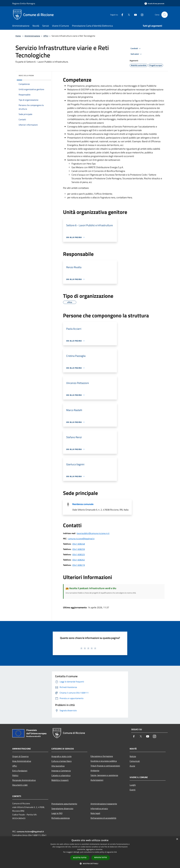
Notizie (133, 756)
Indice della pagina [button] (26, 75)
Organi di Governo (20, 756)
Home (18, 36)
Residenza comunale (83, 504)
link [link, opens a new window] (115, 852)
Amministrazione (32, 36)
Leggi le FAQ (57, 813)
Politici (15, 775)
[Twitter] (128, 15)
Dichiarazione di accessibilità (103, 818)
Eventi (133, 790)
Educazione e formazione (102, 756)
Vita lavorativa (58, 766)
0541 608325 (79, 554)
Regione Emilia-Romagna (24, 3)
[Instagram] (141, 15)
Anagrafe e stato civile (61, 756)
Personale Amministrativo (24, 780)
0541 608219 (79, 565)
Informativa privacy (99, 808)
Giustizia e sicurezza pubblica (104, 761)
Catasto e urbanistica (61, 775)
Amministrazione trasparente (104, 804)
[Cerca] (165, 15)
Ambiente (95, 770)
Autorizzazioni (97, 780)
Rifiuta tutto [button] (101, 857)
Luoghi (133, 785)
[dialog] (90, 852)
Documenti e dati (20, 785)
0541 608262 (79, 560)
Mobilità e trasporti (60, 780)
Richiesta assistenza (61, 818)
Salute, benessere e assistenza (104, 775)
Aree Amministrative (22, 761)
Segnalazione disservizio (62, 808)
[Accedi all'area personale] (154, 4)
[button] (90, 864)
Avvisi (132, 766)
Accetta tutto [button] (80, 858)
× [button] (177, 839)
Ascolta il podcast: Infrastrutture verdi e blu (93, 588)
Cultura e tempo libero (61, 761)
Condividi (136, 49)
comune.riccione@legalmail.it (81, 539)
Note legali (95, 813)
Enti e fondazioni (20, 771)
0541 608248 (79, 544)
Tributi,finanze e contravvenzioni (105, 766)
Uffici (46, 36)
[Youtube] (134, 15)
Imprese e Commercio (61, 771)
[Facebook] (121, 15)
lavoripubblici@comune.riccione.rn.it (93, 533)
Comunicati (135, 761)
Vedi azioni (137, 54)
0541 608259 (79, 549)
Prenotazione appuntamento (64, 804)
